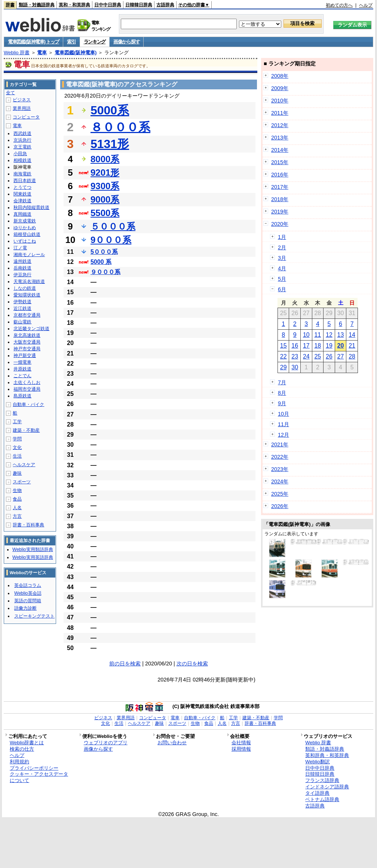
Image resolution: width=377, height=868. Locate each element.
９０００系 (105, 272)
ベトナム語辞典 (322, 799)
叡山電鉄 (22, 322)
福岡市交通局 (27, 389)
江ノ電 (20, 248)
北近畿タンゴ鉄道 (31, 329)
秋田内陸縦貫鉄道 (31, 207)
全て (10, 93)
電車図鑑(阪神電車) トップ (33, 42)
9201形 (105, 173)
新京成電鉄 (25, 221)
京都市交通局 (27, 315)
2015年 (280, 162)
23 (295, 356)
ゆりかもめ (25, 228)
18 (318, 346)
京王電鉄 (22, 147)
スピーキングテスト (34, 616)
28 (352, 356)
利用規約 (19, 762)
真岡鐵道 (22, 214)
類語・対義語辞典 (37, 5)
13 (341, 335)
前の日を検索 (125, 664)
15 (283, 346)
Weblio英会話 (28, 593)
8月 (282, 393)
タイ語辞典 (317, 793)
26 (329, 356)
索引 (71, 42)
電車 (42, 53)
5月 (282, 279)
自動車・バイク (28, 404)
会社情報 (241, 743)
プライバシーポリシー (34, 768)
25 (318, 356)
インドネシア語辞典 (327, 787)
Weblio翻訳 (317, 762)
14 (352, 335)
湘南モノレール (29, 255)
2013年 (280, 138)
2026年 (280, 506)
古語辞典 (165, 5)
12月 (283, 435)
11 (318, 335)
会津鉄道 (22, 201)
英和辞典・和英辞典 (327, 755)
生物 (17, 490)
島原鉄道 (22, 396)
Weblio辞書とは (27, 743)
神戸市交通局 (27, 349)
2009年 (280, 88)
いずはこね (25, 241)
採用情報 (241, 749)
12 (329, 335)
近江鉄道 (22, 308)
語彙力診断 (25, 608)
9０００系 (111, 240)
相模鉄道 (22, 160)
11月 (283, 424)
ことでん (22, 376)
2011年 (280, 113)
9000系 (105, 199)
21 (352, 346)
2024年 (280, 481)
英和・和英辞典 (74, 5)
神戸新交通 (25, 355)
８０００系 (120, 127)
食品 (17, 499)
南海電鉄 (22, 174)
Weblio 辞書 (17, 53)
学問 (17, 439)
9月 (282, 403)
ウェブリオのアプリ (106, 743)
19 (329, 346)
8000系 (105, 159)
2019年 (280, 212)
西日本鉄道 (25, 181)
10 (306, 335)
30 (295, 367)
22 (283, 356)
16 (295, 346)
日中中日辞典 (108, 5)
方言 (17, 516)
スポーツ (22, 482)
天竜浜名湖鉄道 (29, 281)
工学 (17, 422)
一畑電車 (22, 362)
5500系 (105, 213)
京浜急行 (22, 140)
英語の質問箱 (28, 601)
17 (306, 346)
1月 (282, 237)
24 (306, 356)
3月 (282, 258)
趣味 (17, 473)
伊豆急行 (22, 275)
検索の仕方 (22, 749)
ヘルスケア (24, 465)
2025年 (280, 494)
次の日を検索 (192, 664)
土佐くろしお (27, 382)
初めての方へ (339, 5)
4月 (282, 268)
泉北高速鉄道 (27, 335)
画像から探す (126, 42)
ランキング (95, 42)
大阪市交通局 (27, 342)
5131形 (110, 144)
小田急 (20, 154)
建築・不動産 (26, 430)
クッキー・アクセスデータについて (39, 777)
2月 (282, 247)
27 (341, 356)
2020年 (280, 224)
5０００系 (104, 252)
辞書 (10, 5)
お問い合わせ (172, 743)
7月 (282, 382)
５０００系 (113, 226)
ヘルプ (366, 5)
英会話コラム (28, 585)
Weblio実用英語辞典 (33, 557)
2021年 (280, 444)
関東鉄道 (22, 194)
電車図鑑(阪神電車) (76, 53)
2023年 (280, 469)
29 (283, 367)
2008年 (280, 76)
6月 (282, 289)
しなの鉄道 (25, 288)
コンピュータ (26, 117)
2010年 (280, 101)
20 (341, 346)
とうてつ (22, 187)
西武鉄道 (22, 133)
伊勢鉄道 (22, 302)
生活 (17, 456)
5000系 (110, 110)
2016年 (280, 175)
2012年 (280, 125)
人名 (17, 508)
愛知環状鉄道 (27, 295)
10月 (283, 414)
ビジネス (22, 100)
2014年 (280, 150)
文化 (17, 447)
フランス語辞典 (322, 780)
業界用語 (22, 108)
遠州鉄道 (22, 261)
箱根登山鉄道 (27, 234)
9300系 (105, 186)
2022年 (280, 457)
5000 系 (101, 262)
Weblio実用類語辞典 (33, 550)
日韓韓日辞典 (139, 5)
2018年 (280, 199)
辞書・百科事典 (28, 525)
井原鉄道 (22, 369)
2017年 (280, 187)
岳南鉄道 (22, 268)
